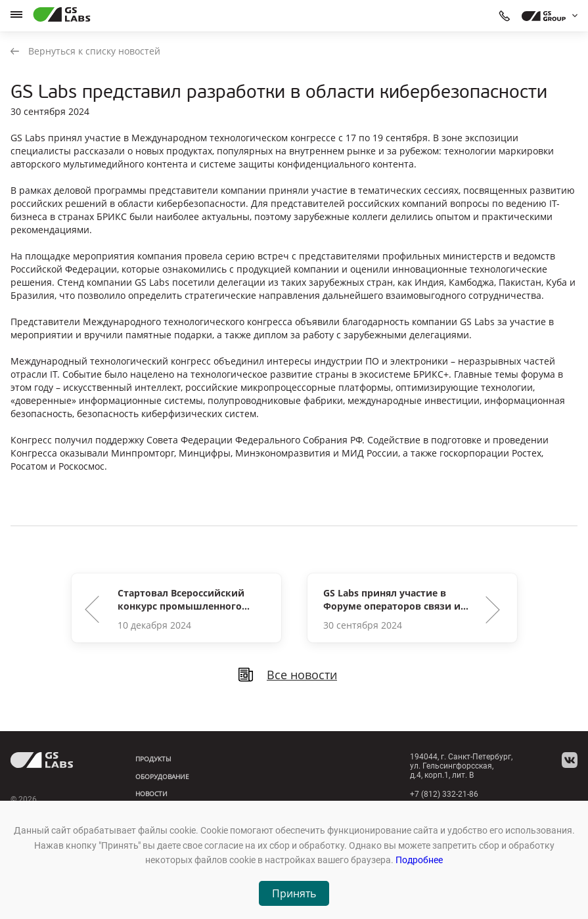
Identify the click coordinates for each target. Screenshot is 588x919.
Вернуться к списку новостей (85, 51)
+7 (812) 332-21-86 (444, 794)
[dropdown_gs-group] (546, 16)
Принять (294, 893)
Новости (151, 794)
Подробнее (419, 860)
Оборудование (162, 776)
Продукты (153, 759)
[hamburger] (16, 14)
